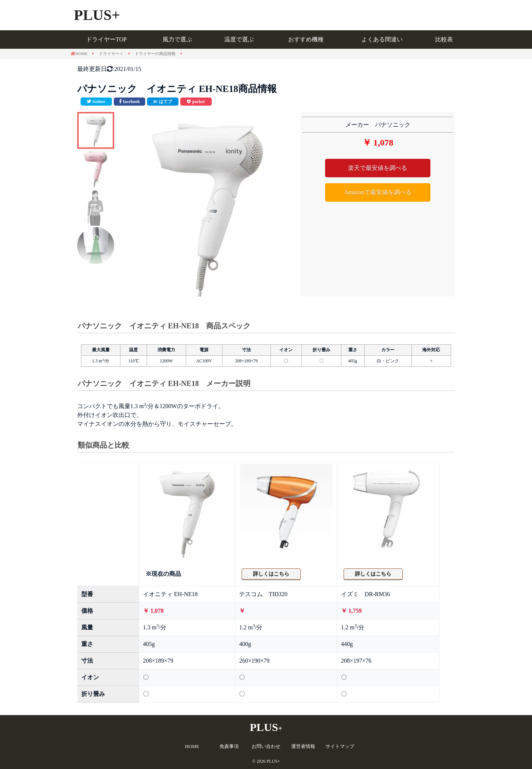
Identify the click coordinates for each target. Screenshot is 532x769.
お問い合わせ (266, 746)
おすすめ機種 (306, 39)
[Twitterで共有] (96, 102)
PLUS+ (97, 15)
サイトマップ (340, 746)
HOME (192, 746)
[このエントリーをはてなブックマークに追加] (163, 102)
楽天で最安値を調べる (378, 168)
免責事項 (229, 746)
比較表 (444, 39)
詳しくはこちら (271, 574)
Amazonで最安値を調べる (378, 192)
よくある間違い (382, 39)
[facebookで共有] (129, 102)
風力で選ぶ (177, 39)
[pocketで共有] (196, 102)
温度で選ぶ (239, 39)
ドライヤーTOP (106, 39)
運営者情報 (303, 746)
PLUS (266, 727)
